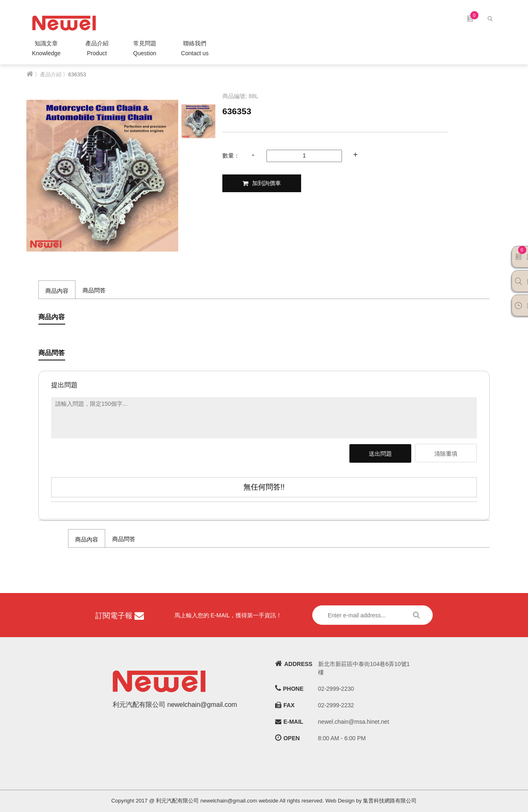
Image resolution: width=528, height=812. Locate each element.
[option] (102, 176)
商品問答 (94, 290)
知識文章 (46, 49)
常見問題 (145, 49)
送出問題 (380, 454)
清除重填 (446, 454)
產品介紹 (97, 49)
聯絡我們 (195, 49)
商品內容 (57, 291)
